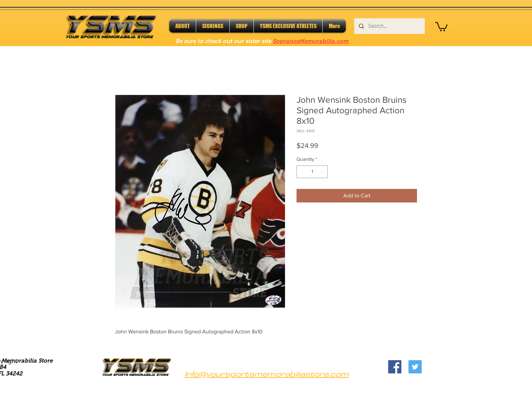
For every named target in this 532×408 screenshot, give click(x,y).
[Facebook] (395, 367)
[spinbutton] (312, 172)
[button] (441, 26)
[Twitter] (415, 367)
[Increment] (322, 172)
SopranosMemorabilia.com (311, 41)
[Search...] (389, 26)
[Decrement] (302, 172)
